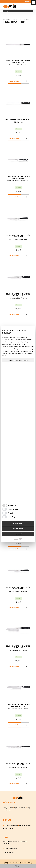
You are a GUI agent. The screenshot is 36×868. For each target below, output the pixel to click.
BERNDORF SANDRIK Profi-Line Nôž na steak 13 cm (18, 588)
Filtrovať (18, 866)
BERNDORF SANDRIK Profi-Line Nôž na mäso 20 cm (18, 295)
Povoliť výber (18, 529)
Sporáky (17, 808)
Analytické (12, 513)
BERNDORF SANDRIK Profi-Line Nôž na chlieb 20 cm (18, 764)
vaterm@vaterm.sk (11, 848)
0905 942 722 (10, 853)
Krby (6, 808)
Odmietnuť (18, 534)
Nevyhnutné (12, 505)
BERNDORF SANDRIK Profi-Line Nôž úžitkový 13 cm (18, 236)
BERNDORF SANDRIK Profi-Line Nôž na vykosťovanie (18, 177)
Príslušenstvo (8, 811)
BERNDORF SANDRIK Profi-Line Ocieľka (18, 120)
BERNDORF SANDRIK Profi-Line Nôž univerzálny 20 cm (18, 706)
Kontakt (11, 828)
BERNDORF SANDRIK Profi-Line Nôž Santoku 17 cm (18, 647)
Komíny (23, 808)
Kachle (11, 808)
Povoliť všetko (18, 523)
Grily (29, 808)
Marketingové (13, 517)
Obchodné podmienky (11, 825)
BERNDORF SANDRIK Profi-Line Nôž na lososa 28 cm (18, 62)
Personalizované (14, 509)
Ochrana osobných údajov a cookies (18, 361)
